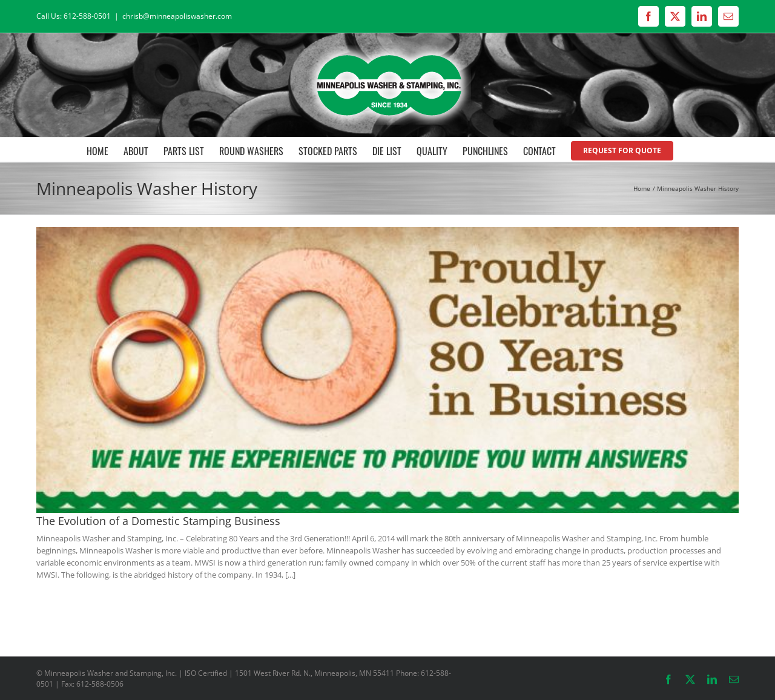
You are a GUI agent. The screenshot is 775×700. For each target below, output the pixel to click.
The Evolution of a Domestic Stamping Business (158, 521)
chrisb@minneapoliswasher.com (177, 16)
